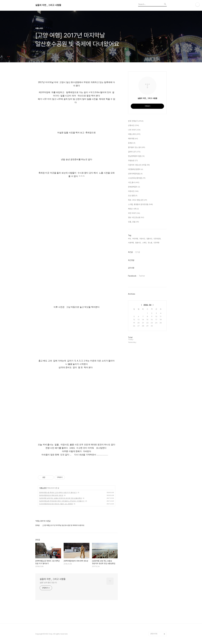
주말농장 (133, 161)
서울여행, (131, 243)
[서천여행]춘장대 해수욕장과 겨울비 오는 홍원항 (56, 504)
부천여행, (135, 239)
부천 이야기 (134, 213)
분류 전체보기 (136, 121)
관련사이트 (154, 634)
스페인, (145, 243)
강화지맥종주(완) (135, 174)
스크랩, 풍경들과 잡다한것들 (140, 205)
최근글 (130, 252)
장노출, (150, 243)
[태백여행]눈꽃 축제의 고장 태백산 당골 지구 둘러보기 (58, 493)
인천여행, (157, 243)
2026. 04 (147, 305)
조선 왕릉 (133, 196)
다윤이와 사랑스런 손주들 (139, 165)
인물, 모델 (133, 222)
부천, (130, 239)
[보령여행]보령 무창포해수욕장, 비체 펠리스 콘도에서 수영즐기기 (62, 501)
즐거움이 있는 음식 (137, 147)
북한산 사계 (133, 209)
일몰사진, (150, 239)
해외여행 (133, 139)
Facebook (132, 276)
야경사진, (142, 239)
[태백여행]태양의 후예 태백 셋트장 (51, 495)
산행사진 (133, 126)
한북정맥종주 (134, 187)
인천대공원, (157, 239)
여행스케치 (43, 488)
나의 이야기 (134, 130)
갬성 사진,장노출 (136, 218)
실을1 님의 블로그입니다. (49, 583)
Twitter (142, 276)
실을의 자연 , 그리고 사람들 (48, 5)
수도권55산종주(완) (137, 178)
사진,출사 (134, 183)
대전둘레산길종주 (136, 169)
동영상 (132, 143)
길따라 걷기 (134, 152)
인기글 (138, 252)
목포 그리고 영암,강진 (138, 200)
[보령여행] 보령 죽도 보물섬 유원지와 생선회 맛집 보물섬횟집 (61, 498)
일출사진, (138, 243)
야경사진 (133, 191)
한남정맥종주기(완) (136, 156)
